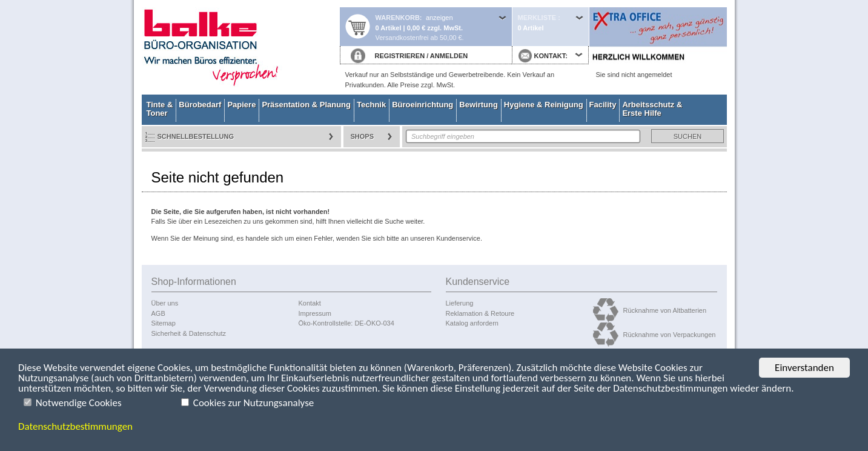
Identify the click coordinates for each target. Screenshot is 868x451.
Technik (371, 105)
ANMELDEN (449, 56)
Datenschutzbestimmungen (75, 426)
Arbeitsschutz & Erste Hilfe (652, 109)
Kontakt (310, 303)
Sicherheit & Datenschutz (189, 333)
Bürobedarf (200, 105)
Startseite (240, 47)
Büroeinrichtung (422, 105)
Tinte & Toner (160, 109)
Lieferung (460, 303)
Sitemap (164, 323)
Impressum (315, 313)
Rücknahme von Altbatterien (665, 310)
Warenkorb (398, 18)
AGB (158, 313)
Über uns (165, 303)
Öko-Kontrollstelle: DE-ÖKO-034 (346, 323)
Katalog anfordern (472, 323)
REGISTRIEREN (400, 56)
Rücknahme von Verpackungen (670, 335)
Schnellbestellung (196, 136)
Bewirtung (479, 105)
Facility (603, 105)
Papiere (241, 105)
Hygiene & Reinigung (544, 105)
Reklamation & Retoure (480, 313)
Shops (363, 136)
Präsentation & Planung (306, 105)
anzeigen (439, 18)
